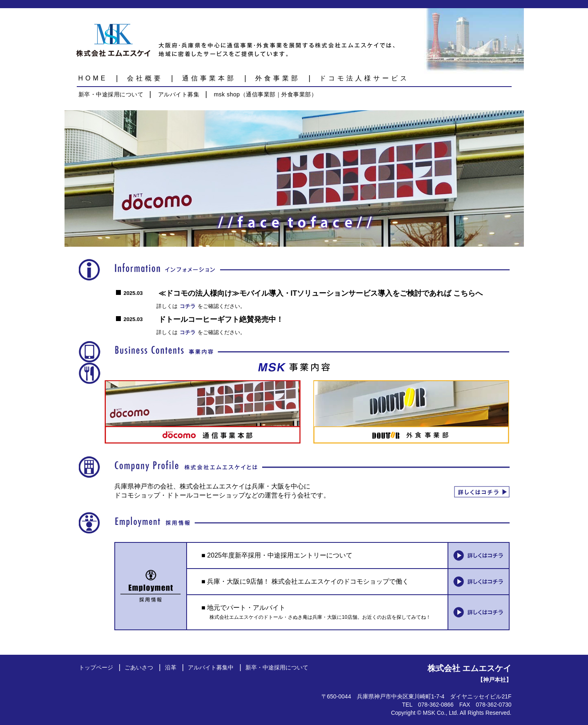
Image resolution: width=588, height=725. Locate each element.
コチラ (188, 306)
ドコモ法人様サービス (364, 78)
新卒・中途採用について (111, 94)
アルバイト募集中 (211, 667)
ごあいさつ (139, 667)
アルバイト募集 (179, 94)
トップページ (96, 667)
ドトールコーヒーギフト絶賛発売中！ (221, 319)
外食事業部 (278, 78)
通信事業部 (261, 94)
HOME (93, 78)
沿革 (171, 667)
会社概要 (145, 78)
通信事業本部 (209, 78)
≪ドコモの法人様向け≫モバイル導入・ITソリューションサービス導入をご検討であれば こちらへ (321, 293)
